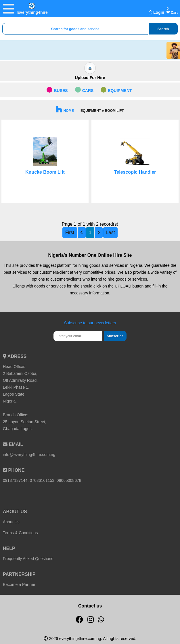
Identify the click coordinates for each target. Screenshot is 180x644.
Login (156, 12)
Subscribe (115, 336)
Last (110, 232)
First (70, 232)
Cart (172, 13)
